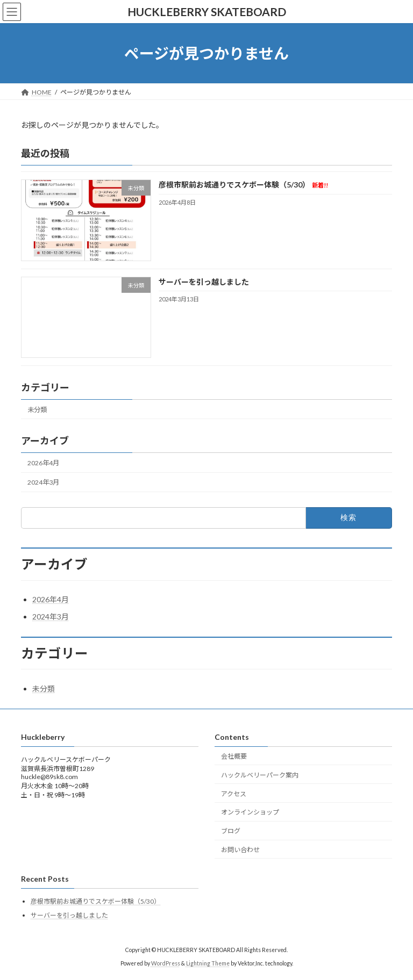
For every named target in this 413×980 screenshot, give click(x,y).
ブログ (231, 831)
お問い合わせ (240, 850)
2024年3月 (43, 482)
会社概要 (234, 756)
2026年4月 (43, 463)
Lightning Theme (208, 963)
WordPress (166, 963)
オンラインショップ (250, 812)
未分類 (37, 410)
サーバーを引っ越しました (204, 282)
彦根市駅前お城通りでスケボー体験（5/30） (243, 185)
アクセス (234, 794)
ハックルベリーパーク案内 (260, 775)
